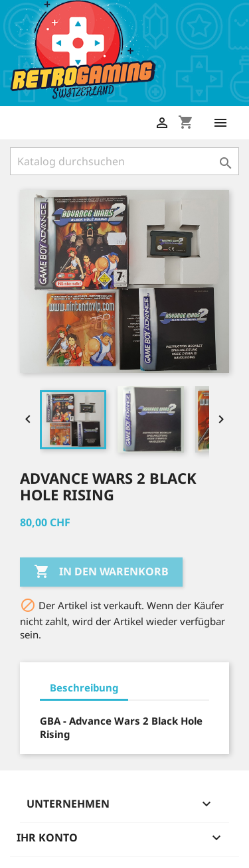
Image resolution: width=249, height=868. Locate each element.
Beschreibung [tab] (84, 687)
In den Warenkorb (101, 572)
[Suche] (124, 161)
